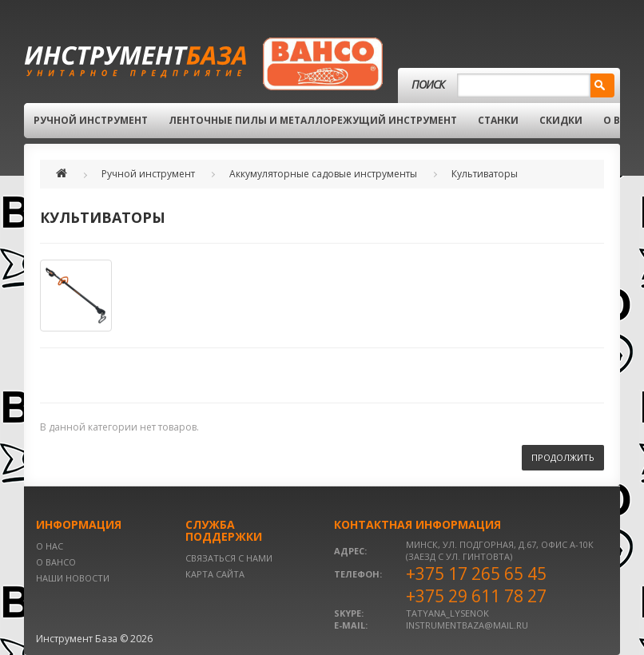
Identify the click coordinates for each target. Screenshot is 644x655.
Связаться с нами (229, 558)
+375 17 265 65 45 (476, 574)
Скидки (561, 120)
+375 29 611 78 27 (476, 596)
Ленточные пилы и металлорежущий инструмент (313, 120)
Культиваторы (485, 174)
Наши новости (73, 578)
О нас (50, 546)
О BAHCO (56, 562)
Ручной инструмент (91, 120)
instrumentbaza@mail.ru (467, 625)
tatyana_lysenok (447, 613)
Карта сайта (215, 574)
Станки (498, 120)
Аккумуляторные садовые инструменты (323, 174)
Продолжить (563, 457)
